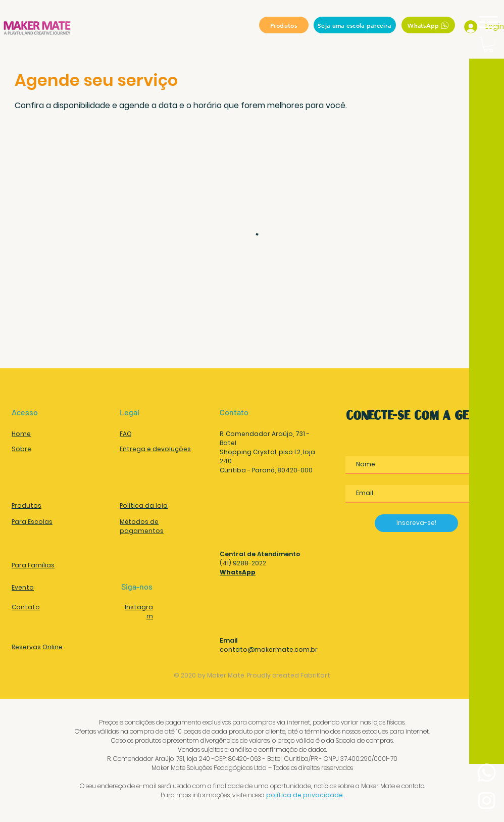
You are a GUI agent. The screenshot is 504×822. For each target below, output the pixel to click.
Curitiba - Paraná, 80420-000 (266, 470)
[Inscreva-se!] (416, 523)
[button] (488, 22)
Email (229, 640)
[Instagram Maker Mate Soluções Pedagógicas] (487, 801)
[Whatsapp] (487, 773)
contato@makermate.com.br (269, 649)
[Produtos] (284, 25)
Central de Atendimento (260, 554)
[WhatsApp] (428, 25)
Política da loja (144, 505)
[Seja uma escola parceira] (355, 25)
